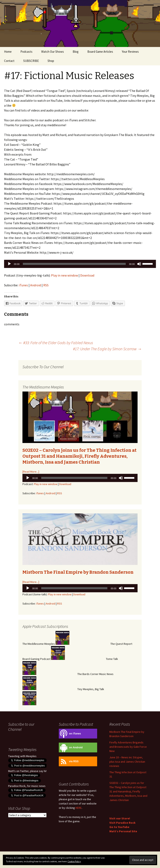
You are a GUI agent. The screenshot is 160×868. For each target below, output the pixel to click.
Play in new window (64, 275)
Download (87, 275)
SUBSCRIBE (31, 61)
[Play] (9, 264)
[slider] (74, 264)
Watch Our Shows (53, 52)
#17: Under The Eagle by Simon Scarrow (107, 349)
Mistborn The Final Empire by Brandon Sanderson (78, 572)
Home (8, 52)
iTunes (23, 285)
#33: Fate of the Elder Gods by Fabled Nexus (56, 343)
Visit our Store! (120, 818)
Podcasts (26, 52)
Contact (9, 61)
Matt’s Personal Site (123, 831)
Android (36, 285)
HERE (79, 808)
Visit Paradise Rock (122, 823)
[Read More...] (31, 472)
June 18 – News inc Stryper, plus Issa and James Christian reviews (127, 762)
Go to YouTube (119, 827)
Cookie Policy (74, 861)
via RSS (69, 761)
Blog (76, 52)
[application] (80, 264)
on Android (71, 748)
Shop (51, 61)
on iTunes (70, 734)
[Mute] (139, 264)
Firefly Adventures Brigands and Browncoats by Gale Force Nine (128, 747)
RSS (46, 285)
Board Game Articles (100, 52)
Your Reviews (130, 52)
